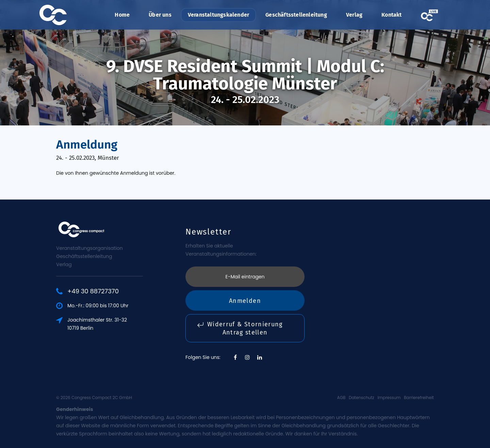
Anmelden (245, 301)
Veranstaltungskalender (218, 15)
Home (122, 15)
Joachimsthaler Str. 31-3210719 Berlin (97, 324)
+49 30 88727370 (93, 291)
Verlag (354, 15)
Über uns (160, 15)
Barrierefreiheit (419, 398)
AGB (341, 398)
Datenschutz (362, 398)
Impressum (389, 398)
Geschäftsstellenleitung (296, 15)
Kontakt (391, 15)
